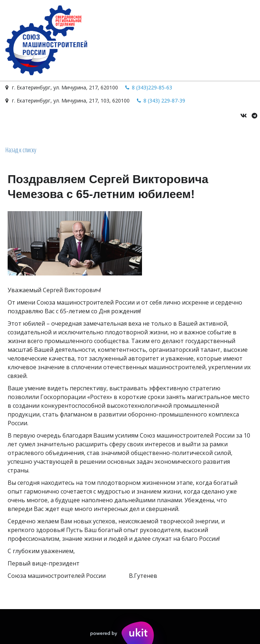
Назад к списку (21, 150)
